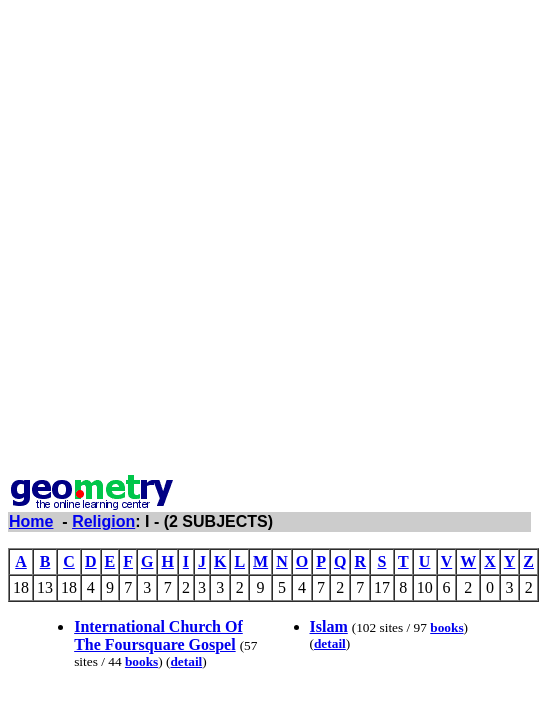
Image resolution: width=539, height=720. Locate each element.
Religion (103, 521)
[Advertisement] (265, 240)
